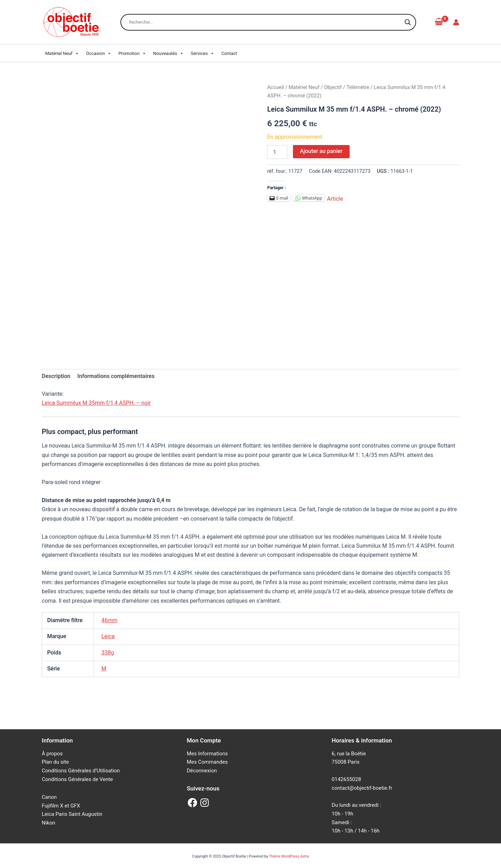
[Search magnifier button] (408, 22)
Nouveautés (168, 54)
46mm (109, 620)
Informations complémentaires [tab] (116, 376)
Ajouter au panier (321, 151)
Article (335, 198)
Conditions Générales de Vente (77, 779)
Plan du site (55, 762)
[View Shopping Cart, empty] (439, 22)
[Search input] (265, 22)
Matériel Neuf (62, 54)
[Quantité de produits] (277, 152)
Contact (229, 53)
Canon (49, 797)
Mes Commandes (207, 762)
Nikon (49, 823)
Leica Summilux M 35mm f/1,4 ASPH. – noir (96, 403)
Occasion (99, 54)
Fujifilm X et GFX (61, 806)
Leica (108, 636)
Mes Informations (207, 754)
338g (108, 653)
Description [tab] (56, 376)
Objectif (333, 87)
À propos (52, 754)
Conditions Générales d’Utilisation (81, 771)
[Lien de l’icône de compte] (456, 22)
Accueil (276, 87)
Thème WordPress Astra (289, 856)
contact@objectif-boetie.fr (362, 788)
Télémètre (358, 87)
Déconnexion (202, 771)
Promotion (132, 54)
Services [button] (202, 54)
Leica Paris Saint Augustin (72, 814)
